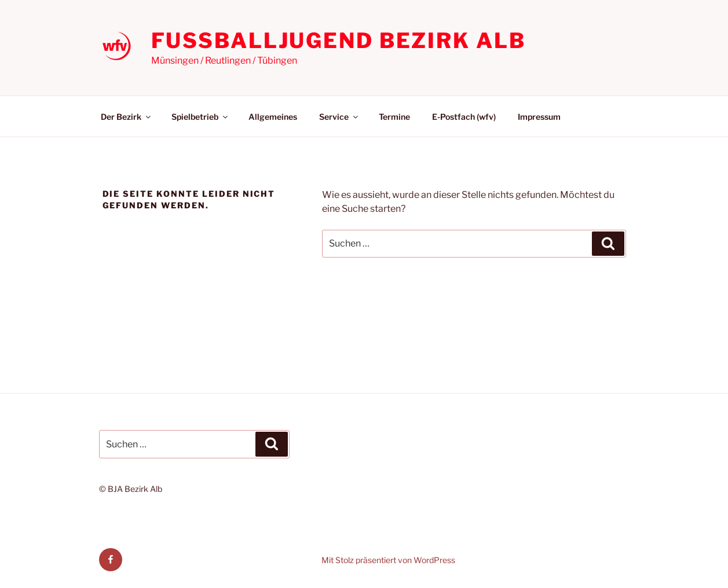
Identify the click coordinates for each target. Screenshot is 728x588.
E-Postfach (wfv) (464, 117)
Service (339, 117)
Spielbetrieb (200, 117)
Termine (394, 117)
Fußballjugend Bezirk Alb (339, 41)
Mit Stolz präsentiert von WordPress (388, 560)
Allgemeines (273, 117)
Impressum (539, 117)
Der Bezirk (127, 117)
